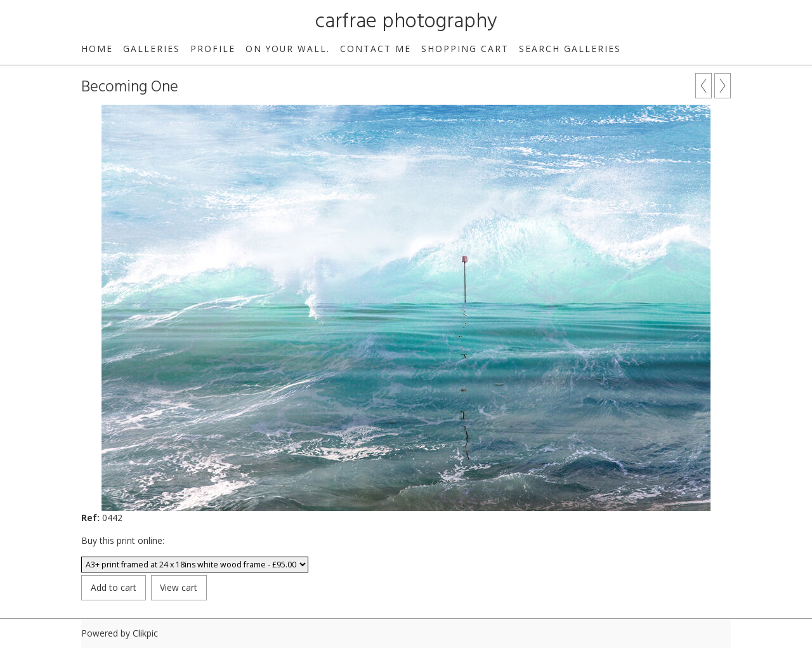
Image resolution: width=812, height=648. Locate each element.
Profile (213, 49)
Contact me (376, 49)
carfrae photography (406, 22)
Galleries (152, 49)
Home (97, 49)
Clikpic (145, 633)
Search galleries (570, 49)
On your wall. (288, 49)
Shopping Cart (465, 49)
